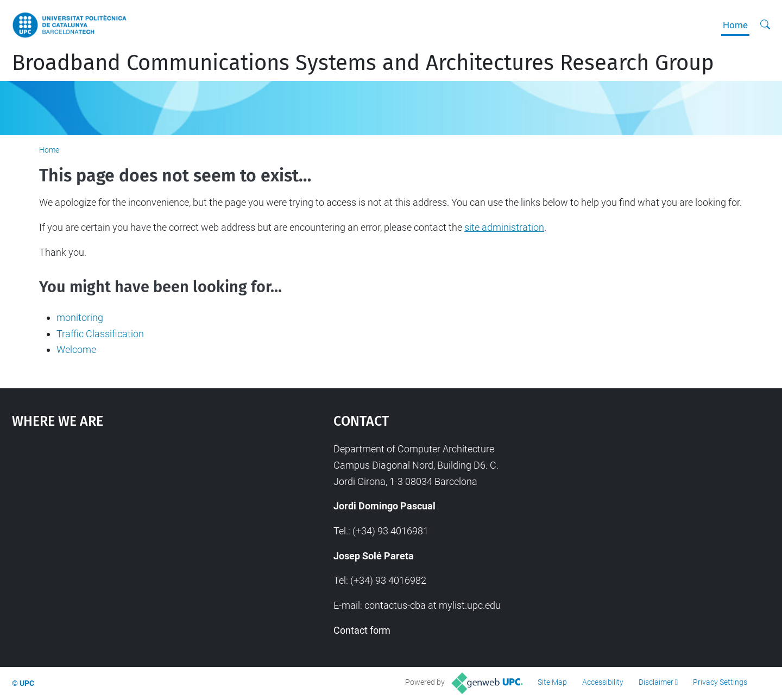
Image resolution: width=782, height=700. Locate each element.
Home (735, 25)
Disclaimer (656, 682)
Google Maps (134, 522)
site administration (504, 227)
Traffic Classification (100, 334)
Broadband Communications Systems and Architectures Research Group (363, 63)
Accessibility (603, 682)
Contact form (362, 630)
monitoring (80, 317)
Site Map (552, 682)
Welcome (76, 349)
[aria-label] (765, 25)
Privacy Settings (720, 682)
